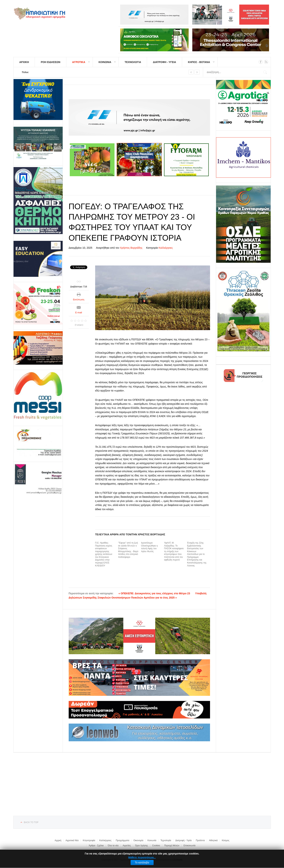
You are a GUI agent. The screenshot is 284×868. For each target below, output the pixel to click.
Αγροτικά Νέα (72, 840)
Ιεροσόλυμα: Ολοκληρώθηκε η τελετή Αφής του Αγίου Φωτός (149, 547)
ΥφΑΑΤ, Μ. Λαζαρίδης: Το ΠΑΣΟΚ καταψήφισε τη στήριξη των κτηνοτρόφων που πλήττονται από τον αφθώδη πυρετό (174, 551)
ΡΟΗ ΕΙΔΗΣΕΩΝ (50, 62)
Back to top (31, 822)
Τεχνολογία (166, 840)
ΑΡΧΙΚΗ (24, 62)
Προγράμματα (123, 840)
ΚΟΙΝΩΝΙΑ (105, 62)
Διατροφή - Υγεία (183, 840)
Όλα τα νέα (113, 846)
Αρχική (58, 840)
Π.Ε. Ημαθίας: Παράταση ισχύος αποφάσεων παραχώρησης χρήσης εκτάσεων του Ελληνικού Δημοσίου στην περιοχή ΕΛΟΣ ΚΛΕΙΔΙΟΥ (104, 554)
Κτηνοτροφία (89, 840)
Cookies (156, 846)
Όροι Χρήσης (142, 846)
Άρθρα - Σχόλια (96, 846)
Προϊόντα (200, 840)
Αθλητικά (213, 840)
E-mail (79, 312)
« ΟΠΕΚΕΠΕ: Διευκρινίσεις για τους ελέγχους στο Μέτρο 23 (154, 593)
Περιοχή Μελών (172, 846)
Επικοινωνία (189, 846)
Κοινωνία (152, 840)
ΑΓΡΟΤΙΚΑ (79, 62)
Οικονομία (138, 840)
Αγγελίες (127, 846)
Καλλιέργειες (166, 248)
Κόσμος (225, 840)
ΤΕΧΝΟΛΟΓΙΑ (133, 62)
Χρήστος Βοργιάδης (131, 248)
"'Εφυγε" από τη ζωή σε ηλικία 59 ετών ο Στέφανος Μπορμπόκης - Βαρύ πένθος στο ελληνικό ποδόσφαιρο (128, 550)
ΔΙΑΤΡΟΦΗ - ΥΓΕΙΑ (164, 62)
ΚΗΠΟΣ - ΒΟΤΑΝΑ (199, 62)
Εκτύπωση (79, 300)
